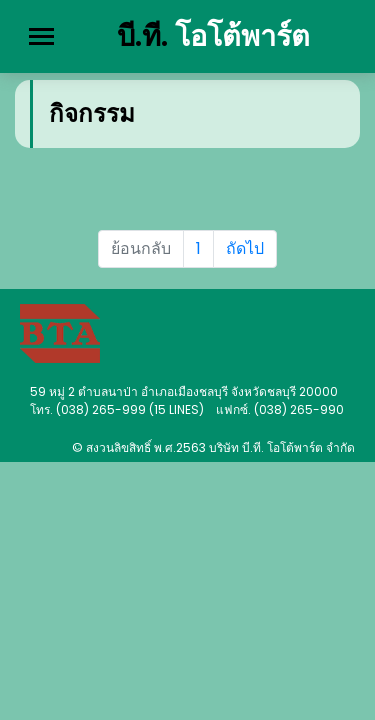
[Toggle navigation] (41, 36)
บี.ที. (213, 36)
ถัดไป (245, 248)
